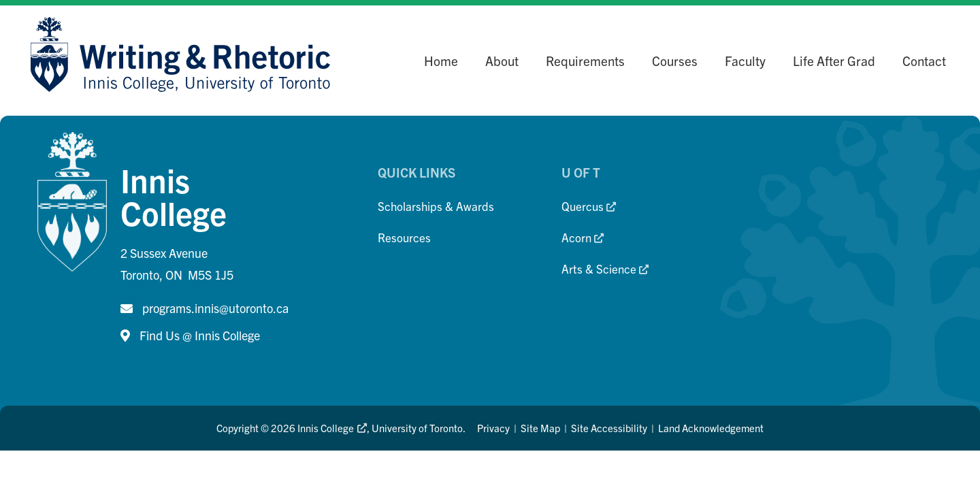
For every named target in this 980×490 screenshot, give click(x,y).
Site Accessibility (609, 428)
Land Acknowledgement (711, 428)
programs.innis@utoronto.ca (215, 308)
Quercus (589, 206)
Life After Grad (834, 61)
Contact (924, 61)
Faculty (745, 61)
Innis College (332, 428)
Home (441, 61)
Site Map (540, 428)
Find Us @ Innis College (200, 335)
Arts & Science (605, 268)
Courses (675, 61)
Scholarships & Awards (436, 206)
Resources (404, 237)
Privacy (493, 428)
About (502, 61)
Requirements (585, 61)
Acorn (583, 237)
